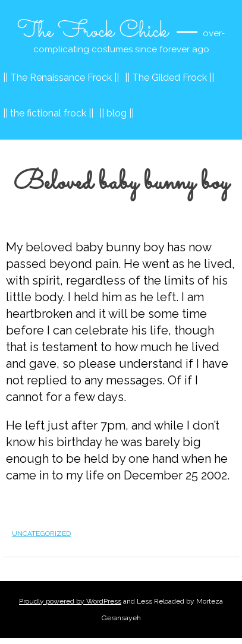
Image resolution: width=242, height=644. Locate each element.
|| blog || (117, 113)
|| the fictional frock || (48, 113)
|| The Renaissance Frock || (61, 78)
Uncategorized (41, 533)
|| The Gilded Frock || (169, 78)
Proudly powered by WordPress (70, 601)
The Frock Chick (93, 31)
